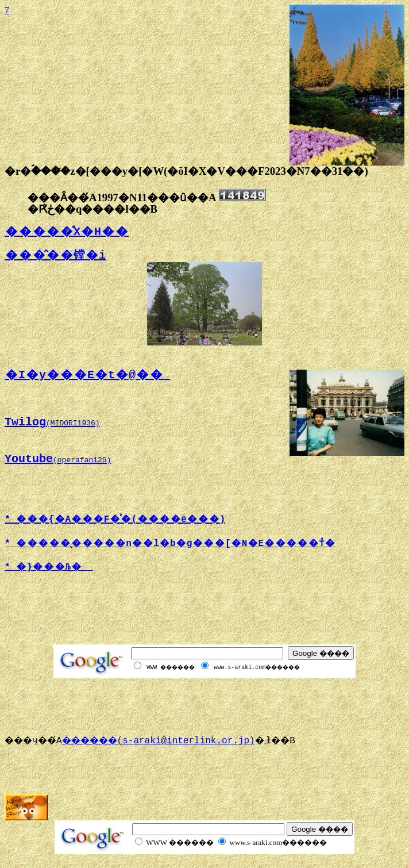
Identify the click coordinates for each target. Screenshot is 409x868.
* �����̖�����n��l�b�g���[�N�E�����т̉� (170, 544)
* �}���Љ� (49, 567)
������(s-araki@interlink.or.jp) (173, 741)
